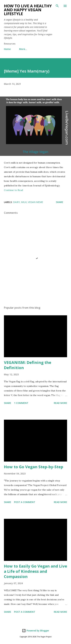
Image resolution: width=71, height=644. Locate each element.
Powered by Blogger (35, 631)
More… (23, 49)
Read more (60, 403)
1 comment (21, 403)
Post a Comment (25, 502)
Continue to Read (13, 190)
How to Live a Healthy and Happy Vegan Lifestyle (28, 10)
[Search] (57, 6)
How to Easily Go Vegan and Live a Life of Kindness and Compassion (35, 571)
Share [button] (60, 202)
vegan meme (35, 202)
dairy (16, 202)
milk (24, 202)
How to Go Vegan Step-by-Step (34, 467)
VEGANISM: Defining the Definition (28, 365)
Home (7, 49)
